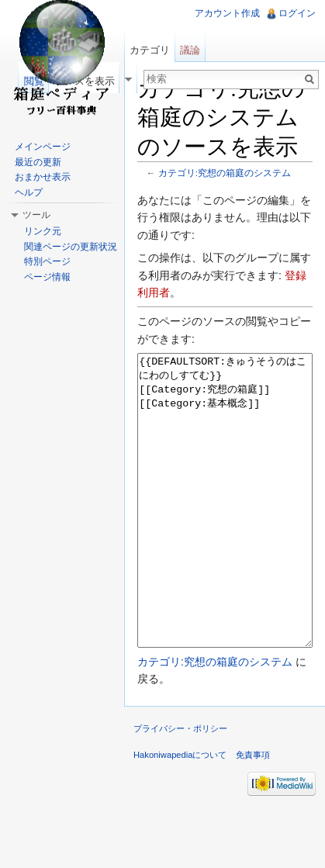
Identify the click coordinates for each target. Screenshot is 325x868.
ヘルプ (29, 192)
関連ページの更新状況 (71, 247)
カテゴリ (150, 50)
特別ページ (47, 261)
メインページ (43, 147)
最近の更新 (38, 162)
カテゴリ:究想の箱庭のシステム (225, 173)
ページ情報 (47, 277)
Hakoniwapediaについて (180, 813)
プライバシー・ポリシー (180, 787)
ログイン (297, 13)
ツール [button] (36, 215)
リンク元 (43, 231)
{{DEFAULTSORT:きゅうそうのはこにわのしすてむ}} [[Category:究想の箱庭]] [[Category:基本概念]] (225, 529)
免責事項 (253, 813)
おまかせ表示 (43, 177)
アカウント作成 (227, 13)
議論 (190, 50)
